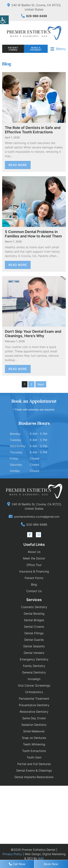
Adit (41, 858)
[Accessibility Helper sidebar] (4, 20)
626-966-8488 (34, 16)
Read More (18, 165)
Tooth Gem (34, 757)
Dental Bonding (34, 614)
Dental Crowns (34, 627)
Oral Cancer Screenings (34, 685)
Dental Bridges (34, 620)
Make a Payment (36, 49)
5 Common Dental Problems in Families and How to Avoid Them (33, 234)
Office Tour (34, 565)
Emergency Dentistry (34, 659)
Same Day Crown (34, 718)
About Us (34, 552)
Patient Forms (13, 49)
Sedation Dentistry (34, 725)
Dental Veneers (34, 653)
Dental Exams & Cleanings (34, 770)
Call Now (17, 864)
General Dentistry (34, 672)
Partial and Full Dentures (34, 764)
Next (41, 384)
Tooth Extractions (34, 751)
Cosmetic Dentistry (34, 607)
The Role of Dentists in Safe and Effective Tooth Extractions (33, 130)
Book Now (51, 864)
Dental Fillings (34, 633)
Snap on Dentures (34, 738)
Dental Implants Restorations (34, 777)
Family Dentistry (34, 666)
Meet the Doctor (34, 558)
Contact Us (34, 591)
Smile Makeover (34, 731)
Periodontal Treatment (34, 699)
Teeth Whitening (34, 744)
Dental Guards (34, 640)
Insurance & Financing (34, 571)
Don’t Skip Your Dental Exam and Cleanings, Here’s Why (33, 334)
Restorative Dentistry (34, 712)
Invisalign (34, 679)
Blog (34, 584)
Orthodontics (34, 692)
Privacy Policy (12, 854)
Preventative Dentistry (34, 705)
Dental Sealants (34, 646)
